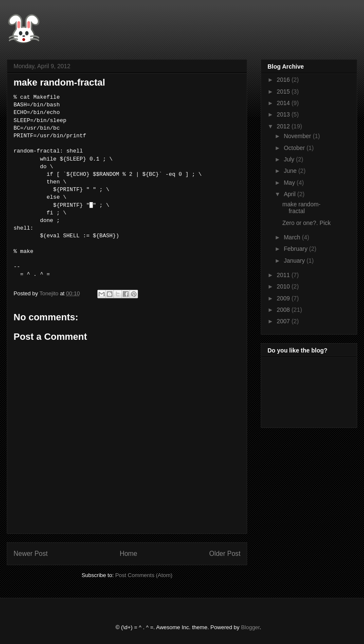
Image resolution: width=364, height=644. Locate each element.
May (290, 183)
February (296, 249)
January (295, 261)
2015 (284, 92)
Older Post (225, 554)
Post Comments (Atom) (144, 575)
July (290, 159)
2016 (284, 80)
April (290, 194)
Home (129, 554)
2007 (284, 321)
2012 (284, 126)
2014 (284, 103)
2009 (284, 298)
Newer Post (31, 554)
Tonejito (50, 293)
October (295, 148)
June (291, 171)
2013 (284, 114)
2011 (284, 275)
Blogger (250, 627)
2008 (284, 310)
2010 (284, 286)
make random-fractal (301, 208)
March (293, 237)
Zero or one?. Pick (306, 223)
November (298, 136)
